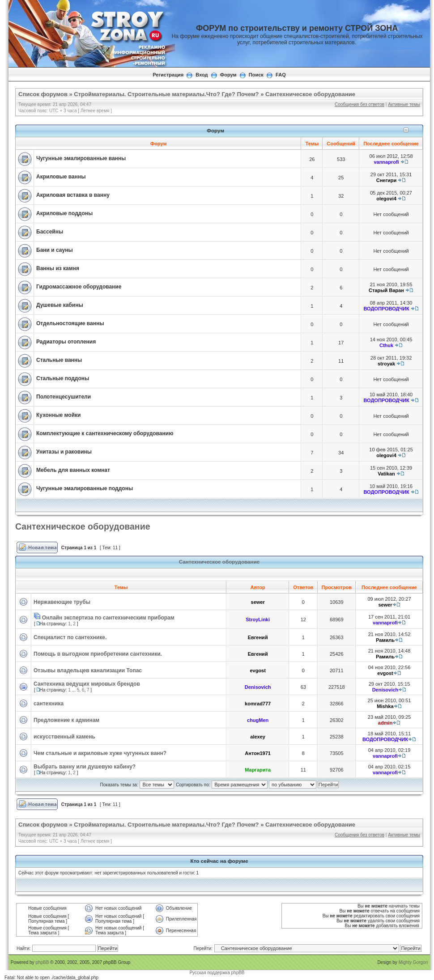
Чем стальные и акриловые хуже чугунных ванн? (100, 753)
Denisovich (258, 687)
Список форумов (43, 94)
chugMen (258, 720)
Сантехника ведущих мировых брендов (87, 684)
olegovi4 (386, 199)
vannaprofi (386, 162)
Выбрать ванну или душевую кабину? (85, 767)
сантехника (49, 704)
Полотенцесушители (64, 397)
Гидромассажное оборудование (79, 287)
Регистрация (168, 75)
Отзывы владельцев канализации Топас (88, 670)
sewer (258, 602)
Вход (202, 75)
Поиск (256, 75)
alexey (258, 737)
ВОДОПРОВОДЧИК (386, 309)
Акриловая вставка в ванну (73, 195)
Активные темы (404, 104)
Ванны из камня (58, 268)
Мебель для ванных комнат (73, 470)
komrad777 (258, 704)
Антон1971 (258, 753)
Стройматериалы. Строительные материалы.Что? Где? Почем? (166, 94)
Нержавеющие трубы (62, 602)
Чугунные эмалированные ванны (81, 158)
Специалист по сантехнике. (70, 637)
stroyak (386, 364)
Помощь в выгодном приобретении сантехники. (98, 654)
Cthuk (386, 345)
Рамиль (385, 640)
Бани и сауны (55, 250)
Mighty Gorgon (413, 962)
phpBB (42, 962)
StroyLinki (258, 619)
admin (385, 723)
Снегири (387, 180)
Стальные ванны (59, 360)
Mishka (385, 706)
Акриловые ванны (61, 177)
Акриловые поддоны (64, 213)
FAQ (281, 75)
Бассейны (50, 232)
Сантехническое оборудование (310, 94)
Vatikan (386, 474)
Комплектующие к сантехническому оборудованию (105, 433)
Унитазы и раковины (64, 452)
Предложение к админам (66, 720)
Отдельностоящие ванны (70, 323)
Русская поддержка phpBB (217, 973)
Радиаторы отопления (66, 342)
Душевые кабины (60, 305)
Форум (228, 75)
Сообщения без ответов (360, 104)
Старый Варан (386, 290)
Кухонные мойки (58, 415)
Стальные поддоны (63, 378)
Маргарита (258, 770)
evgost (257, 670)
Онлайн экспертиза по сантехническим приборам (108, 618)
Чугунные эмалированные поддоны (85, 488)
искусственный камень (64, 737)
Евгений (258, 637)
